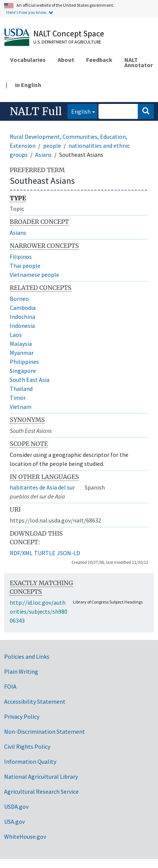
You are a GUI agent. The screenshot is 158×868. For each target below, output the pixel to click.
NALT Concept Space (69, 33)
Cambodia (23, 308)
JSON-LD (69, 553)
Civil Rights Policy (27, 746)
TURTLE (45, 553)
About (66, 60)
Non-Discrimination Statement (45, 731)
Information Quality (30, 761)
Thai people (25, 266)
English (79, 111)
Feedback (99, 60)
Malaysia (21, 344)
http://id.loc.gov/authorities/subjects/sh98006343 (39, 611)
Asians (43, 155)
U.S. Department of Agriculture (67, 42)
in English (28, 85)
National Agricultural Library (41, 776)
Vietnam (21, 407)
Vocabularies (28, 60)
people (52, 146)
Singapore (23, 371)
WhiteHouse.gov (25, 836)
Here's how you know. (27, 12)
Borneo (19, 299)
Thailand (21, 389)
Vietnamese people (34, 275)
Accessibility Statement (35, 701)
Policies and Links (27, 656)
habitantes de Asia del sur (42, 487)
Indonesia (22, 326)
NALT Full (36, 111)
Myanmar (22, 353)
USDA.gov (16, 806)
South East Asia (30, 380)
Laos (16, 335)
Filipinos (21, 257)
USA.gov (14, 821)
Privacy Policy (22, 716)
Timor (18, 398)
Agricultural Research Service (41, 791)
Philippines (24, 362)
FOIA (10, 686)
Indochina (22, 317)
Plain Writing (21, 671)
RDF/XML (21, 553)
